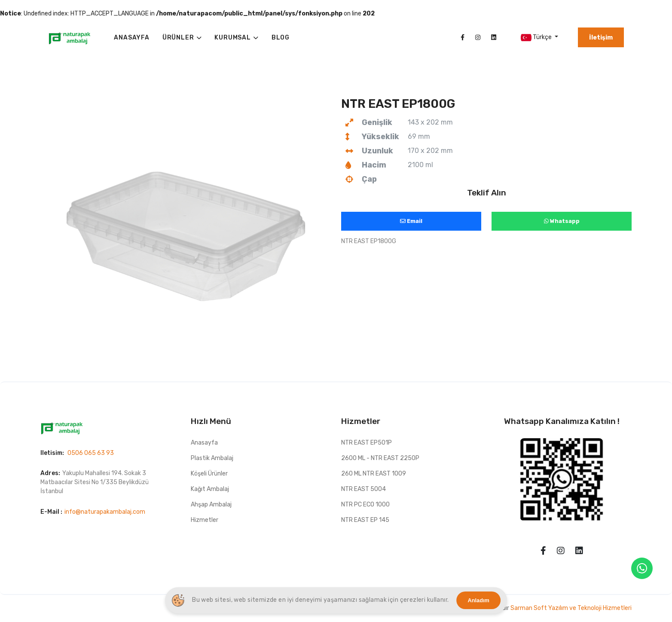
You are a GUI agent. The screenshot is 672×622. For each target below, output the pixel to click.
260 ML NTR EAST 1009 (374, 474)
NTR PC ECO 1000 (365, 505)
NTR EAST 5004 (363, 489)
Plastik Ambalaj (212, 458)
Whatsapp (562, 221)
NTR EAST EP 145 (365, 520)
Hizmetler (205, 520)
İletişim (601, 38)
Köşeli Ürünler (209, 474)
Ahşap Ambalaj (211, 505)
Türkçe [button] (537, 38)
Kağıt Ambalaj (210, 489)
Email (411, 221)
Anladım (479, 600)
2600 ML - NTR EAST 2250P (380, 458)
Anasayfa (204, 443)
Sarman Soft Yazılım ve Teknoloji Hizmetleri (571, 608)
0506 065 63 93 (91, 453)
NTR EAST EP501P (367, 443)
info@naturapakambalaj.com (105, 512)
